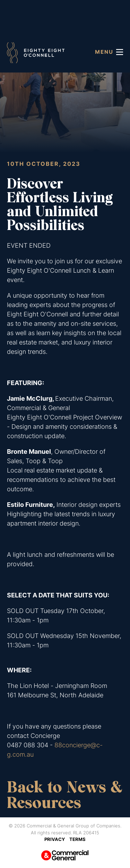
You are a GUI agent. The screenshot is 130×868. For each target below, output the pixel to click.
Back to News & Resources (64, 795)
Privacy (55, 839)
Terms (77, 839)
